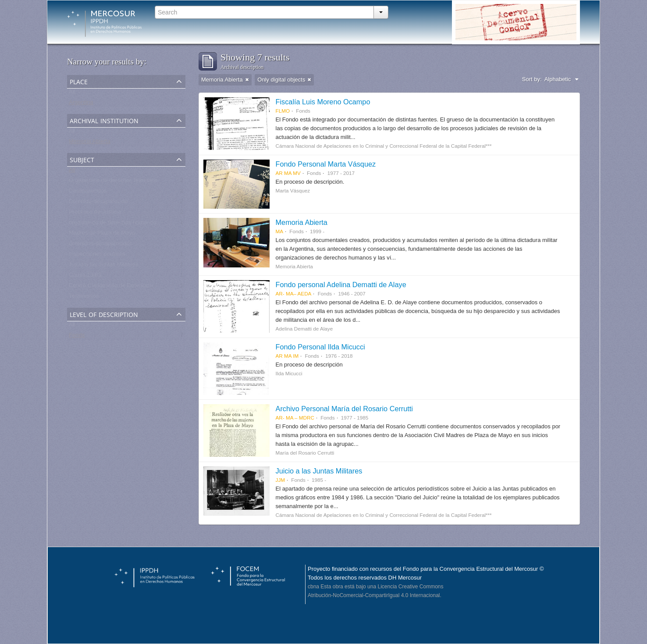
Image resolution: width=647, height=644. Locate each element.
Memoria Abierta (90, 143)
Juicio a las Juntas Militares (103, 266)
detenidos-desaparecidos (101, 245)
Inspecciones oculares (97, 256)
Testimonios (84, 298)
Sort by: (532, 79)
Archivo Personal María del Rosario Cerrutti (344, 409)
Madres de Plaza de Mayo (102, 235)
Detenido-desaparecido (98, 203)
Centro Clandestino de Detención (111, 287)
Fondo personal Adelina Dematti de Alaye (341, 285)
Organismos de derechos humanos (113, 182)
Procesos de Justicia (95, 214)
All (72, 94)
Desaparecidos (88, 193)
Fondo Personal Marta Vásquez (326, 164)
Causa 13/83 (85, 277)
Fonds (77, 337)
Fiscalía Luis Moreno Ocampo (323, 102)
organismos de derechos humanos (112, 224)
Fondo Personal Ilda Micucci (320, 347)
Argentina (81, 104)
